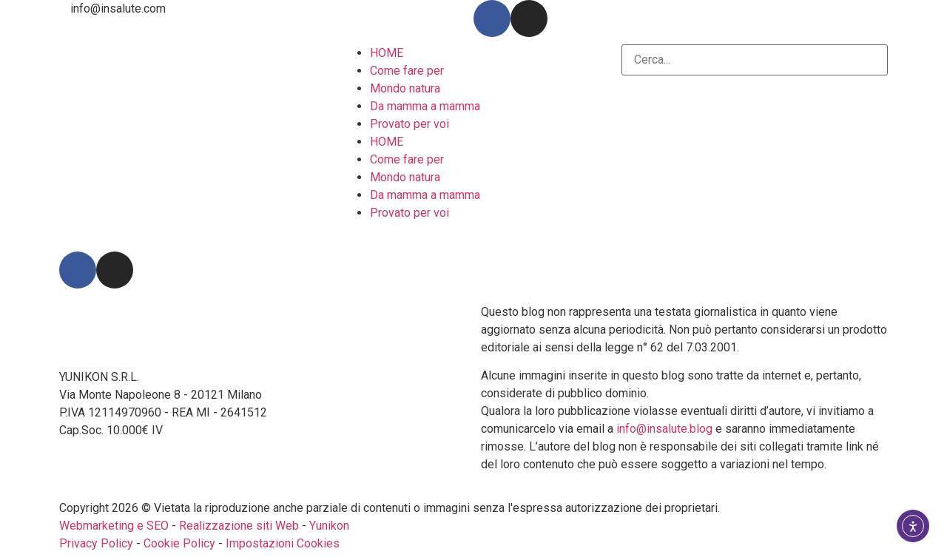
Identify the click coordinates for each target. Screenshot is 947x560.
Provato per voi (410, 124)
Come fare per (407, 71)
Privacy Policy (96, 543)
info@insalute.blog (664, 429)
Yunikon (329, 526)
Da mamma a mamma (425, 106)
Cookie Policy (179, 543)
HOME (387, 53)
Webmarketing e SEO (114, 526)
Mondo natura (405, 88)
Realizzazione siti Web (239, 526)
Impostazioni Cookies (283, 543)
